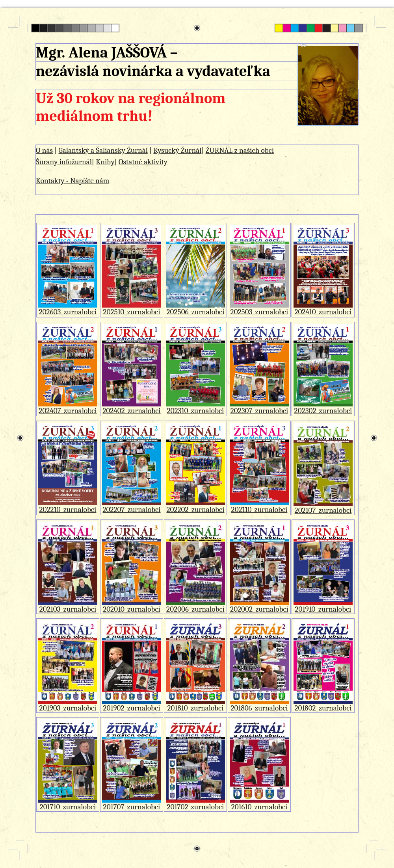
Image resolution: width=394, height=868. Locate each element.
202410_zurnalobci (323, 309)
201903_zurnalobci (68, 705)
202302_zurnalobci (323, 407)
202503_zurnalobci (259, 309)
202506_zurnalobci (195, 309)
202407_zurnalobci (68, 407)
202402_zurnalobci (132, 407)
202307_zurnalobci (259, 407)
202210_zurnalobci (68, 506)
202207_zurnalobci (132, 506)
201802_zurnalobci (323, 705)
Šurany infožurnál (64, 162)
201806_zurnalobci (259, 705)
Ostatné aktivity (143, 162)
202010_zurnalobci (132, 606)
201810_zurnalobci (195, 705)
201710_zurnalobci (68, 804)
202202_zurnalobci (195, 506)
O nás (44, 150)
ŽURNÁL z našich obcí (240, 150)
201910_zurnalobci (323, 606)
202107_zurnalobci (323, 507)
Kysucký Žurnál (177, 150)
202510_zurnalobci (132, 309)
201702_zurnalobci (195, 804)
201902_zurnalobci (132, 705)
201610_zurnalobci (259, 804)
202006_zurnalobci (195, 606)
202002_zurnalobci (259, 606)
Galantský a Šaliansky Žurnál (103, 150)
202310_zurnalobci (195, 407)
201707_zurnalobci (132, 804)
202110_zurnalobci (259, 506)
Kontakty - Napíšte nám (72, 181)
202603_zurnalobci (68, 309)
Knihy (105, 162)
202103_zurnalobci (68, 606)
